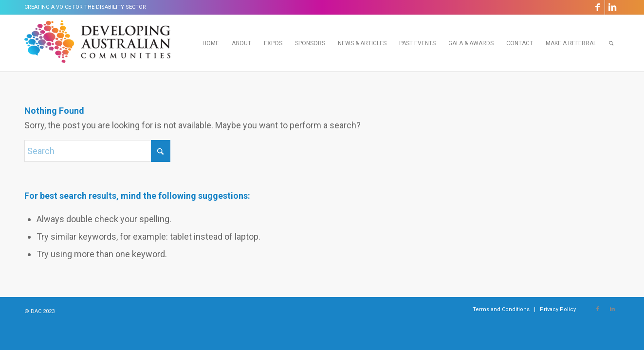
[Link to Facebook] (598, 7)
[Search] (611, 43)
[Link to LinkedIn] (612, 7)
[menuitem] (211, 43)
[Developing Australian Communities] (97, 43)
